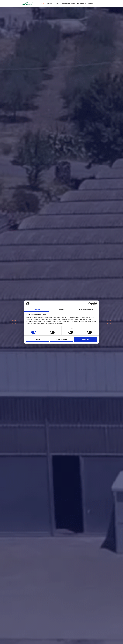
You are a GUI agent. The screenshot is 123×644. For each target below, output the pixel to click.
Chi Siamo (50, 4)
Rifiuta (38, 339)
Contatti (91, 4)
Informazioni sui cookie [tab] (86, 309)
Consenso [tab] (37, 309)
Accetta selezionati (61, 339)
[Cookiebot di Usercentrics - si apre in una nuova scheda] (90, 304)
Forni (57, 4)
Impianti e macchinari (68, 4)
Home (43, 4)
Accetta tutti (85, 339)
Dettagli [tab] (61, 309)
